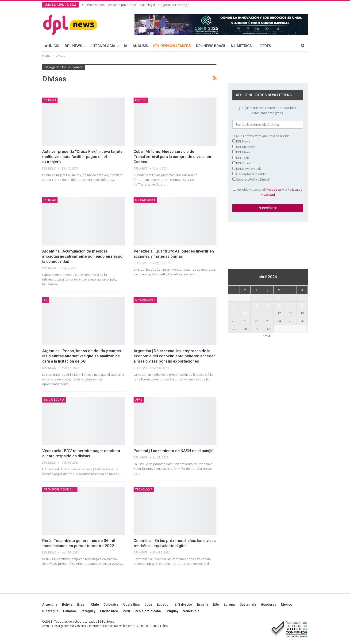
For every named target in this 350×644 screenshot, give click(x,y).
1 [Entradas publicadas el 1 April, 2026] (256, 298)
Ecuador (163, 604)
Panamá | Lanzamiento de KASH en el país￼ (173, 451)
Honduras (269, 604)
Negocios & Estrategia (174, 5)
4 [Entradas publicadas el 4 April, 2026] (291, 298)
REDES (266, 46)
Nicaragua (50, 611)
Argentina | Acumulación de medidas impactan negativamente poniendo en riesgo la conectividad (82, 256)
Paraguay (88, 611)
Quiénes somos (93, 5)
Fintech (141, 100)
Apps (139, 400)
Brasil (82, 604)
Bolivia (67, 604)
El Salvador (183, 604)
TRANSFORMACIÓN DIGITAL (61, 490)
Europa (229, 604)
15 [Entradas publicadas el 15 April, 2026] (256, 313)
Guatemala (248, 604)
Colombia (111, 604)
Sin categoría (145, 200)
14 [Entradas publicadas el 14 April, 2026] (245, 313)
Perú (126, 611)
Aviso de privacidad (122, 5)
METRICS (242, 46)
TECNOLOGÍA (103, 46)
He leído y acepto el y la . (268, 192)
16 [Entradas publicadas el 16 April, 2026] (268, 313)
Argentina (50, 604)
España (203, 604)
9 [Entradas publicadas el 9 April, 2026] (268, 305)
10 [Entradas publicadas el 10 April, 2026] (279, 305)
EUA (216, 604)
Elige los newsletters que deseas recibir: (261, 136)
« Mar (266, 336)
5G (46, 300)
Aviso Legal (273, 190)
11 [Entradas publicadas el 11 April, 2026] (291, 305)
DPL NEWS (73, 46)
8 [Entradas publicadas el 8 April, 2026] (256, 305)
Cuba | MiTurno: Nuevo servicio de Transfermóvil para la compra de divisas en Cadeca (172, 157)
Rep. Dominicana (148, 611)
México (287, 604)
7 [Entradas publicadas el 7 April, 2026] (245, 305)
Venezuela (191, 611)
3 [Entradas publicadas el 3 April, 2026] (279, 298)
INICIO (52, 46)
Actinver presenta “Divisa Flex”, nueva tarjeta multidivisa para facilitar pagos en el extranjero (82, 157)
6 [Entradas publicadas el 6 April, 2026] (233, 305)
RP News (50, 100)
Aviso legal (147, 5)
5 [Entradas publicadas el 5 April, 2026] (302, 298)
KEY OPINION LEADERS (172, 46)
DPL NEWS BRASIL (211, 46)
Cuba (148, 604)
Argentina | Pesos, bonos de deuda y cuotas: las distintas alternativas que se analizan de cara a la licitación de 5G (82, 356)
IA (126, 46)
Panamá (69, 611)
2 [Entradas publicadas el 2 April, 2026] (268, 298)
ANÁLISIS (140, 46)
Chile (95, 604)
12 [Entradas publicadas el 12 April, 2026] (302, 305)
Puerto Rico (109, 611)
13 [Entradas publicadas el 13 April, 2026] (234, 313)
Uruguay (172, 611)
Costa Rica (131, 604)
